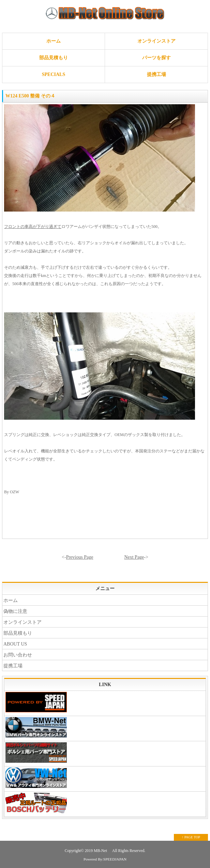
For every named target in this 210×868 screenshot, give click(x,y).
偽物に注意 (15, 611)
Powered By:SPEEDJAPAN (105, 859)
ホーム (54, 41)
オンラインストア (156, 41)
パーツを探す (156, 58)
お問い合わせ (18, 655)
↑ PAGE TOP (191, 837)
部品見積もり (54, 58)
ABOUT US (15, 644)
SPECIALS (54, 74)
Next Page (134, 557)
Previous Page (80, 557)
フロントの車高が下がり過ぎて (33, 227)
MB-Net (101, 851)
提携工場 (156, 74)
